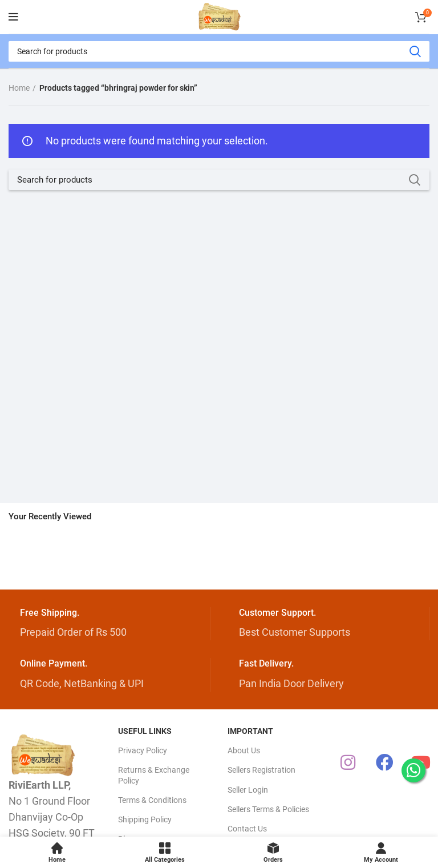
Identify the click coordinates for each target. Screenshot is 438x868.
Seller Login (248, 790)
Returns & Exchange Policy (154, 775)
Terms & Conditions (152, 800)
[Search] (219, 51)
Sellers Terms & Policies (268, 809)
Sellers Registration (261, 770)
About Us (244, 750)
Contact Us (247, 829)
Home (19, 88)
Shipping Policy (145, 819)
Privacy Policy (143, 750)
